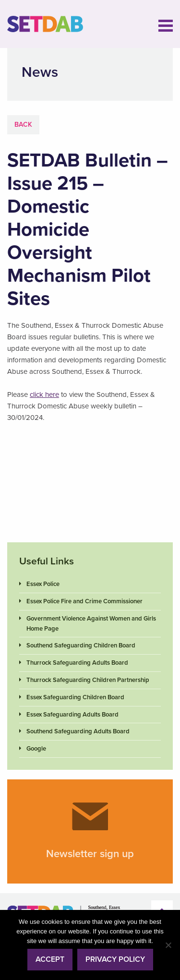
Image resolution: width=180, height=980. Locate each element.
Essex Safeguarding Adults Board (72, 715)
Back (23, 125)
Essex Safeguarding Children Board (75, 697)
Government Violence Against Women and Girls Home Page (91, 624)
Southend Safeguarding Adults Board (78, 731)
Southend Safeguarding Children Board (81, 645)
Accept (50, 959)
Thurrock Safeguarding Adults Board (77, 663)
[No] (168, 945)
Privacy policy (115, 959)
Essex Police (43, 584)
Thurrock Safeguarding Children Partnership (88, 680)
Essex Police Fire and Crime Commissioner (84, 601)
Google (36, 749)
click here (44, 394)
